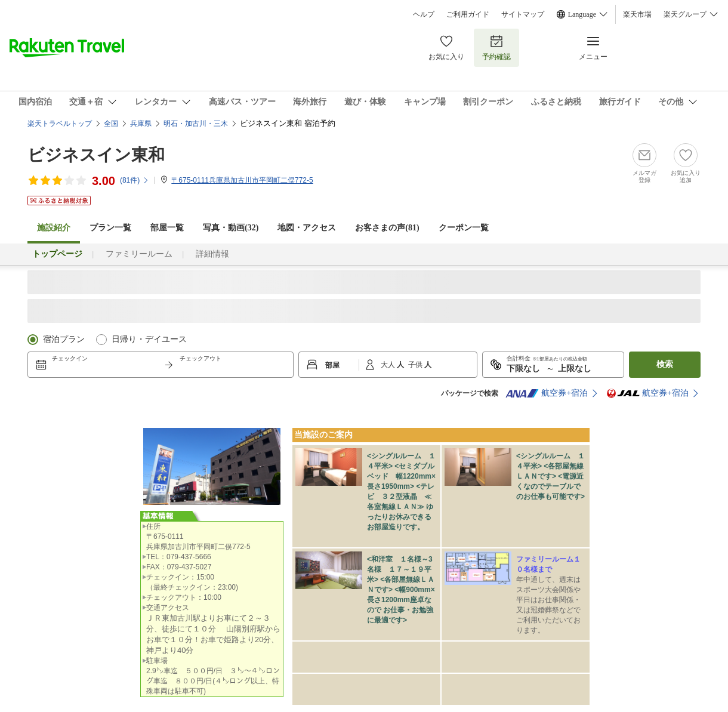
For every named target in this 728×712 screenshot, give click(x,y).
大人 (389, 365)
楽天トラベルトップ (60, 124)
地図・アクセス (307, 228)
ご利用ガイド (468, 14)
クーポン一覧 (464, 228)
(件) (135, 180)
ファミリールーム (139, 254)
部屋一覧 (167, 228)
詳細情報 (212, 254)
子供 (416, 365)
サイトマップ (523, 14)
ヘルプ (424, 14)
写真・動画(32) (231, 228)
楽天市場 (637, 14)
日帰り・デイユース (149, 339)
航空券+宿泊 (547, 393)
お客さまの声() (387, 228)
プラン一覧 (110, 228)
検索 (665, 364)
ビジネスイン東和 (96, 155)
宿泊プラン (64, 339)
